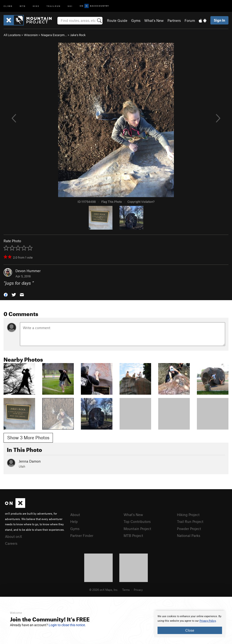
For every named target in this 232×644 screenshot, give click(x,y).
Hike (36, 6)
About (75, 515)
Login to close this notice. (67, 625)
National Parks (189, 535)
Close (190, 630)
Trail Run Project (190, 521)
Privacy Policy (208, 621)
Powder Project (189, 529)
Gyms (136, 20)
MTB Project (133, 535)
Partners (174, 20)
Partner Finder (82, 535)
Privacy (138, 590)
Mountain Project (137, 529)
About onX (14, 536)
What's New (154, 20)
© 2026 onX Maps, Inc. (104, 590)
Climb (8, 6)
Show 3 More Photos (28, 438)
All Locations (12, 35)
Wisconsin (31, 35)
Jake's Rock (78, 35)
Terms (126, 590)
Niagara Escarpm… (54, 35)
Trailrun (53, 6)
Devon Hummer (28, 271)
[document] (190, 624)
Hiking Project (188, 515)
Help (74, 521)
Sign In (219, 20)
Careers (11, 543)
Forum (190, 20)
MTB (23, 6)
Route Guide (117, 20)
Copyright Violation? (141, 202)
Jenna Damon (30, 461)
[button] (6, 294)
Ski (70, 6)
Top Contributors (137, 521)
